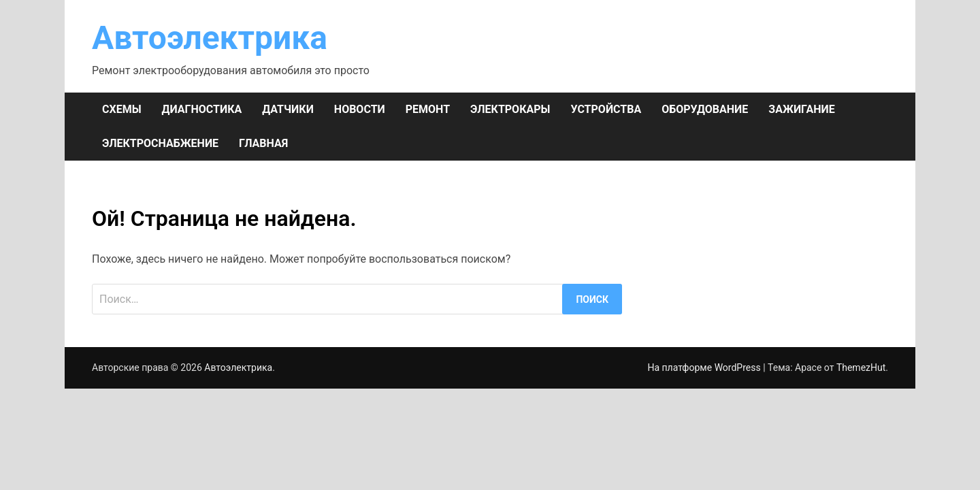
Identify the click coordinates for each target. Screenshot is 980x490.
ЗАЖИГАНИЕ (801, 109)
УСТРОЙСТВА (606, 109)
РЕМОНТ (428, 109)
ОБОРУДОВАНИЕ (705, 109)
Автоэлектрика (210, 38)
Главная (263, 143)
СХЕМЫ (122, 109)
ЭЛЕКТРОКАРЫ (510, 109)
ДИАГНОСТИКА (202, 109)
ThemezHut (861, 367)
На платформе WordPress (705, 367)
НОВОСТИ (360, 109)
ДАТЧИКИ (288, 109)
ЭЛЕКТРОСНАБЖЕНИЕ (160, 143)
